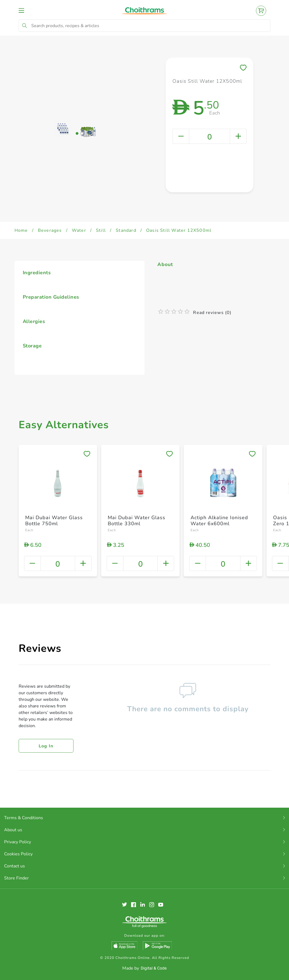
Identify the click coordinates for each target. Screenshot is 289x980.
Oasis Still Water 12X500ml (179, 230)
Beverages (50, 230)
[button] (77, 199)
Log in (46, 746)
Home (21, 230)
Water (79, 230)
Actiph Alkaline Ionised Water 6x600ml (219, 521)
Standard (126, 230)
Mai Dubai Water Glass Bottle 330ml (137, 521)
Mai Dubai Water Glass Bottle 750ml (54, 521)
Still (101, 230)
